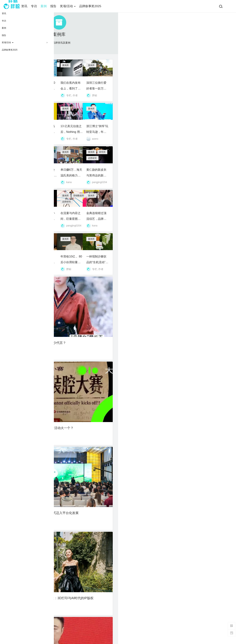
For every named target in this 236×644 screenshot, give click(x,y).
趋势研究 (206, 186)
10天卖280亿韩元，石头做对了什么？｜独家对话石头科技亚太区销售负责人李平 (35, 207)
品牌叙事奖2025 (98, 6)
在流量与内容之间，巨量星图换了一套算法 (146, 264)
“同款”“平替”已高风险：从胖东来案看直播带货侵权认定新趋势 (90, 492)
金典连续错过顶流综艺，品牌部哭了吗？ (201, 264)
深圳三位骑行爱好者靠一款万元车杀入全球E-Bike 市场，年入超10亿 (201, 93)
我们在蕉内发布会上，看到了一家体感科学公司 (146, 93)
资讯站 (37, 300)
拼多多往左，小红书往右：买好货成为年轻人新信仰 (90, 264)
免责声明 (124, 616)
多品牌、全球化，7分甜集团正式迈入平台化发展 (146, 378)
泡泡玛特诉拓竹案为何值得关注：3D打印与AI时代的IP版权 (201, 378)
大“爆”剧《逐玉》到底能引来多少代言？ (35, 378)
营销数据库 (141, 243)
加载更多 (118, 583)
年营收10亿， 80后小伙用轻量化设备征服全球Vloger (146, 321)
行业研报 (30, 471)
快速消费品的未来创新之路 (35, 492)
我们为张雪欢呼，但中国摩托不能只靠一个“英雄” (90, 435)
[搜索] (221, 6)
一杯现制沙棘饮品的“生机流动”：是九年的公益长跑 (201, 321)
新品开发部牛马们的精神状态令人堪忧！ (90, 150)
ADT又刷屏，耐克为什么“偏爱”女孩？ (35, 93)
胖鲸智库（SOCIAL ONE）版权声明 (136, 624)
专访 (42, 6)
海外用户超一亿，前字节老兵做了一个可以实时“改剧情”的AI (90, 549)
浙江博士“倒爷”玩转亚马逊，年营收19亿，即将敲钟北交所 (201, 150)
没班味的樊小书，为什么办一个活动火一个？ (90, 378)
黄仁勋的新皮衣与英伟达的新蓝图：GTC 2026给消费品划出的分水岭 (201, 207)
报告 (61, 6)
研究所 (194, 186)
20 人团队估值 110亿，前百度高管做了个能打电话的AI (146, 435)
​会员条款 (124, 611)
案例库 (18, 72)
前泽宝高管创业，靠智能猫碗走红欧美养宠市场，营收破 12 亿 (90, 321)
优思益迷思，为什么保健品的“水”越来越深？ (35, 321)
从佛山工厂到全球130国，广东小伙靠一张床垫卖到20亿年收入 (90, 207)
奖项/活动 (76, 6)
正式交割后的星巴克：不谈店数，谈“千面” (35, 264)
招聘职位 (88, 616)
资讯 (32, 6)
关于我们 (88, 611)
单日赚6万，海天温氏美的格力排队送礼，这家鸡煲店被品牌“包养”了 (146, 207)
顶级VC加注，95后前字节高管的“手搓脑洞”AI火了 (35, 150)
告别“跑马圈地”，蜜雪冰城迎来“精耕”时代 (201, 492)
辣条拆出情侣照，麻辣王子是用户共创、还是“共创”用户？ (146, 549)
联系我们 (124, 632)
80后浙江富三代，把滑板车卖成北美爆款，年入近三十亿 (35, 435)
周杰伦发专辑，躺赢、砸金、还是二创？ (146, 492)
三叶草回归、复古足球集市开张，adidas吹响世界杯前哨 (35, 549)
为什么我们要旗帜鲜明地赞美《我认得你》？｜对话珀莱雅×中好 (201, 435)
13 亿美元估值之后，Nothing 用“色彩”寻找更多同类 (146, 150)
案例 (52, 6)
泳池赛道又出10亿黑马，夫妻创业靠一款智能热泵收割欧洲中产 (90, 93)
